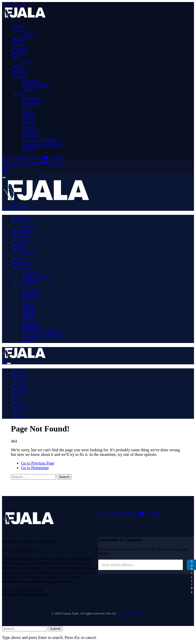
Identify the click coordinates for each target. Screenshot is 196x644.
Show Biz (20, 71)
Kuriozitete (31, 99)
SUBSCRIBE (15, 207)
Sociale (28, 113)
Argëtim (29, 122)
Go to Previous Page (38, 463)
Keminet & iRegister (130, 613)
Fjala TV (19, 76)
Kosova (18, 53)
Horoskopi (31, 103)
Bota (16, 58)
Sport (17, 67)
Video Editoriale (36, 85)
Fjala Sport (31, 80)
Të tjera (18, 94)
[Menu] (4, 178)
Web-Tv (29, 117)
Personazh (31, 135)
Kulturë (29, 126)
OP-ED (28, 35)
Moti (26, 108)
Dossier (29, 149)
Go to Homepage (35, 468)
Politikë (19, 39)
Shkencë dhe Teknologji (42, 140)
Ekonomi (20, 48)
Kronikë (19, 44)
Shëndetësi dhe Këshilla (42, 145)
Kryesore (20, 30)
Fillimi (18, 26)
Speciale (29, 90)
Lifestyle (30, 131)
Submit (55, 629)
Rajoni (28, 62)
